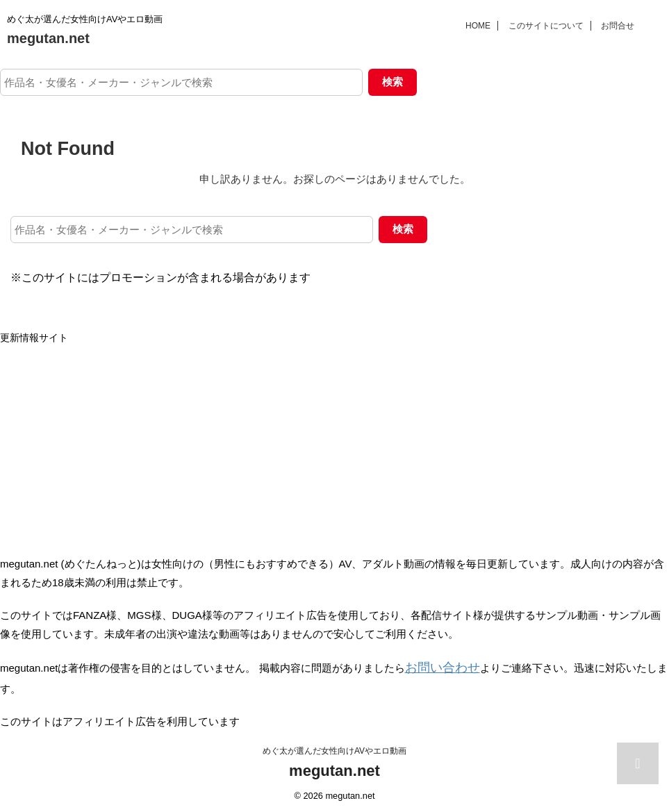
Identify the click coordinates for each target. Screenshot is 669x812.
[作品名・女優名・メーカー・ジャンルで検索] (181, 82)
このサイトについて (546, 26)
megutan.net (48, 38)
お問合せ (618, 26)
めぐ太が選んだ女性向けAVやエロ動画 (334, 747)
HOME (478, 26)
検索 (393, 82)
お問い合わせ (436, 666)
